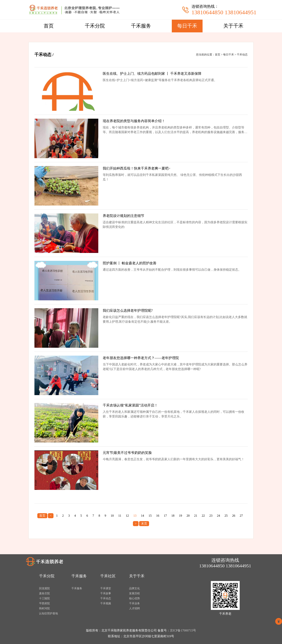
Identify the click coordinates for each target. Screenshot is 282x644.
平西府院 (44, 603)
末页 (144, 524)
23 (211, 516)
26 (234, 516)
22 (203, 516)
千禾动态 (242, 55)
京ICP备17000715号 (183, 630)
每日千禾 (187, 26)
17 (165, 516)
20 (188, 516)
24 (219, 516)
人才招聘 (134, 608)
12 (127, 516)
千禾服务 (141, 26)
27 (241, 516)
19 (180, 516)
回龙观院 (44, 588)
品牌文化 (134, 588)
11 (120, 516)
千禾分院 (95, 26)
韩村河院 (44, 608)
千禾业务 (134, 603)
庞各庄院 (44, 593)
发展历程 (134, 593)
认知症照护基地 (48, 613)
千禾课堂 (106, 588)
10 (112, 516)
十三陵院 (44, 598)
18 (173, 516)
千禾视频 (106, 603)
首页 (49, 26)
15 (150, 516)
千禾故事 (106, 593)
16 (158, 516)
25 (226, 516)
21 (196, 516)
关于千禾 (233, 26)
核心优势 (134, 598)
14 (143, 516)
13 (135, 516)
